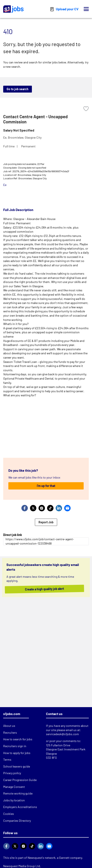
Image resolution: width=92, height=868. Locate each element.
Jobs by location (14, 800)
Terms (7, 759)
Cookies (9, 814)
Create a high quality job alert (48, 589)
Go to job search (18, 89)
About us (9, 726)
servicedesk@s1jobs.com (62, 734)
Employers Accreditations (20, 807)
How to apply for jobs (17, 753)
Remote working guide (18, 793)
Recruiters (10, 733)
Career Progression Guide (20, 780)
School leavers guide (17, 766)
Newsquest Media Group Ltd (22, 866)
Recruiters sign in (15, 746)
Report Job (46, 522)
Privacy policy (12, 773)
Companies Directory (17, 821)
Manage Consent (14, 787)
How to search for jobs (18, 739)
